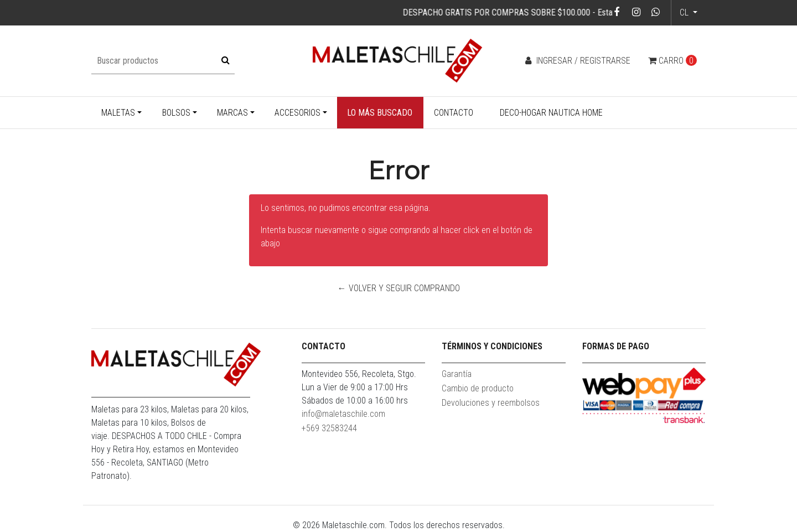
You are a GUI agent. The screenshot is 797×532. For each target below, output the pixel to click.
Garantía (457, 374)
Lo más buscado (380, 113)
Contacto (454, 113)
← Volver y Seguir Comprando (399, 288)
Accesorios (297, 113)
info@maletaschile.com (343, 414)
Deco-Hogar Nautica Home (551, 113)
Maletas (118, 113)
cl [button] (685, 12)
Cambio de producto (478, 388)
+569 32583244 (329, 428)
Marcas (232, 113)
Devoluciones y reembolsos (491, 403)
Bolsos (176, 113)
